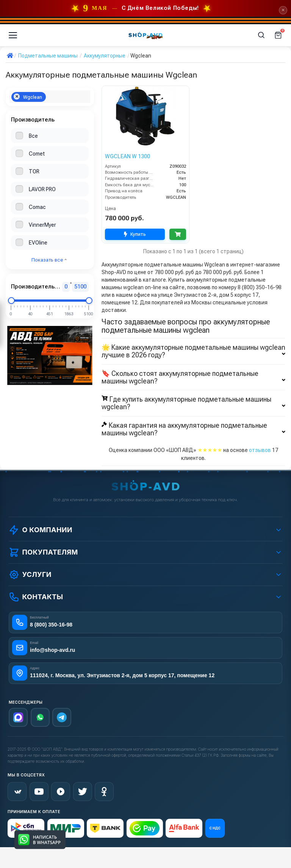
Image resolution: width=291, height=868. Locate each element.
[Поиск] (261, 35)
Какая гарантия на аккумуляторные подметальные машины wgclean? (193, 429)
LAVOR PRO (42, 189)
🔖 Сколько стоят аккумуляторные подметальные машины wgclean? (193, 377)
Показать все (49, 260)
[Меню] (13, 35)
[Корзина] (278, 35)
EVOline (38, 243)
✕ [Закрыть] (283, 10)
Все (33, 136)
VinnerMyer (42, 225)
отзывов (260, 450)
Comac (37, 207)
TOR (34, 171)
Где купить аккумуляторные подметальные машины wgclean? (193, 403)
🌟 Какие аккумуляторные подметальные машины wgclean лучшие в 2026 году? (193, 351)
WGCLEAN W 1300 (128, 156)
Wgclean (28, 97)
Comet (37, 154)
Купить (135, 235)
